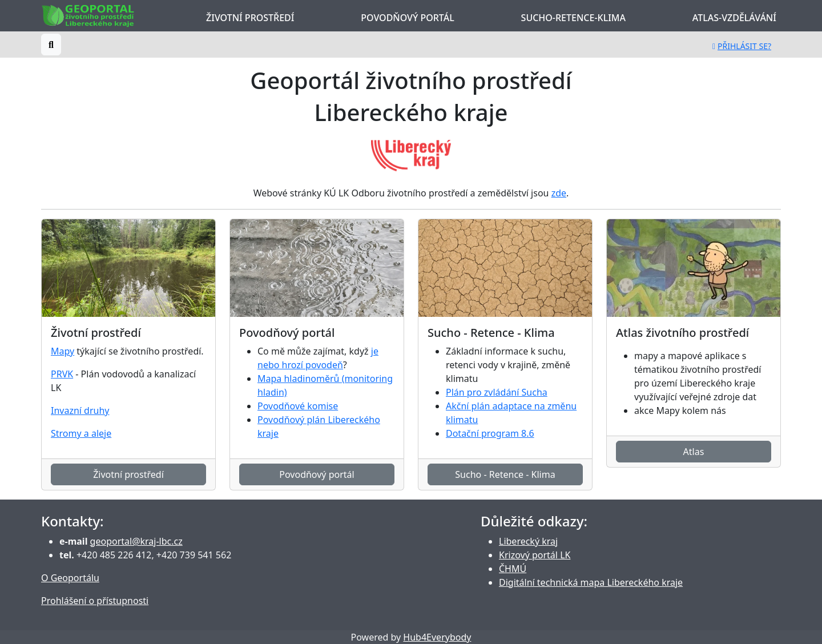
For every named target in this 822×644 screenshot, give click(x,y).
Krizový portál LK (535, 555)
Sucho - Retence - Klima (505, 474)
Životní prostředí (250, 18)
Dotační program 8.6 (490, 433)
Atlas (694, 452)
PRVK (62, 374)
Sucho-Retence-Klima (573, 18)
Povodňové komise (298, 406)
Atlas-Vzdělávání (734, 18)
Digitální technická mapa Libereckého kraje (591, 582)
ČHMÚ (513, 569)
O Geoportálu (70, 578)
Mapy (63, 351)
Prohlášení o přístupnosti (95, 601)
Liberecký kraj (528, 541)
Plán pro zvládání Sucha (497, 392)
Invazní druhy (80, 410)
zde (559, 193)
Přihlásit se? (742, 46)
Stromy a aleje (81, 433)
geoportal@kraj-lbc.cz (136, 541)
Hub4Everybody (437, 637)
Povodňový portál (407, 18)
